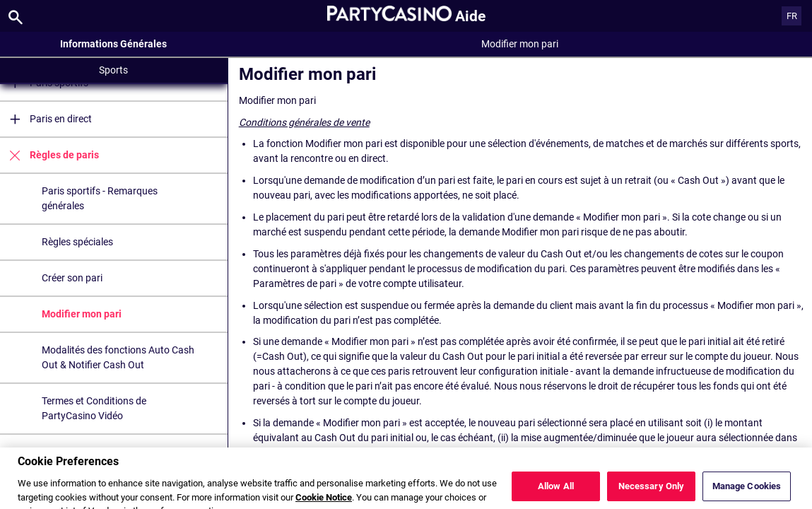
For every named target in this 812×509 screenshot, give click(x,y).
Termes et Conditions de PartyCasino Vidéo (94, 408)
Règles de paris (49, 155)
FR (792, 16)
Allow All (556, 493)
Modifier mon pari (82, 314)
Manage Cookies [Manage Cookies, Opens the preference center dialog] (747, 493)
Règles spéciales (77, 242)
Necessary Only (652, 493)
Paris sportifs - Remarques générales (100, 198)
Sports (113, 70)
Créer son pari (72, 278)
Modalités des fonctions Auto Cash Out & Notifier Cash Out (118, 357)
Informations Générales (113, 44)
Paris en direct (46, 119)
